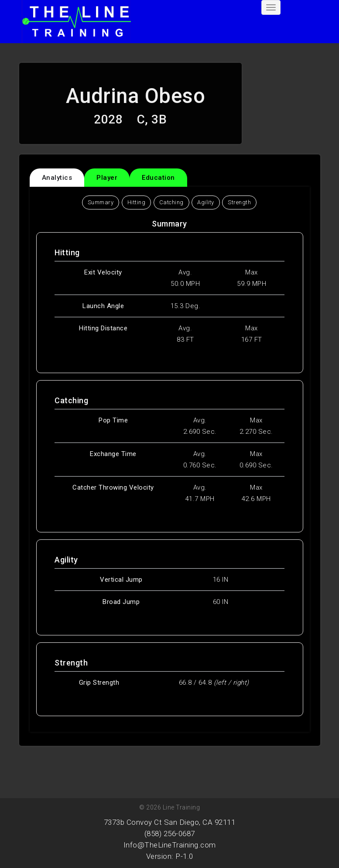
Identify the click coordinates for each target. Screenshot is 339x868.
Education (158, 178)
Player (107, 178)
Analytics (57, 178)
